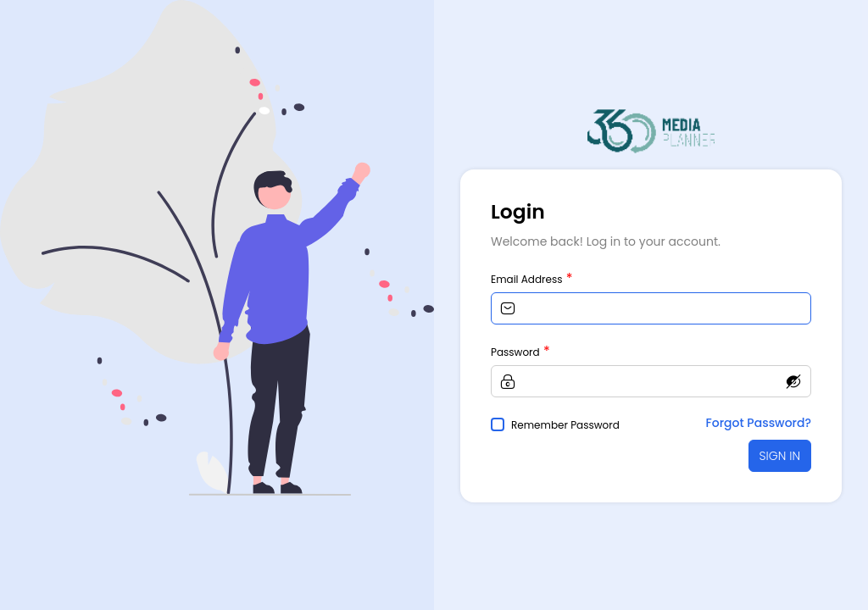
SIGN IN (780, 456)
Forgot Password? (759, 423)
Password (515, 352)
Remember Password (565, 425)
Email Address (527, 279)
